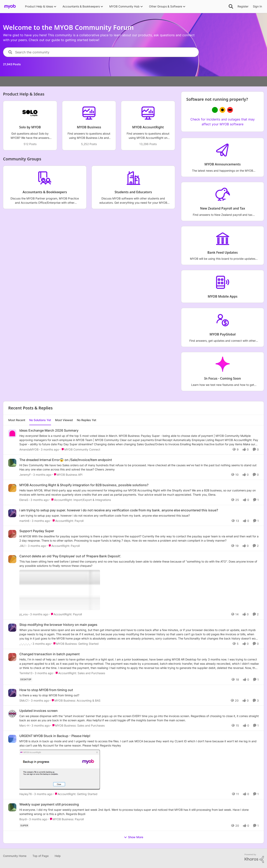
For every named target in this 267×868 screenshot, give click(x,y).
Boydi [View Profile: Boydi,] (23, 819)
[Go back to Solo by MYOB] (30, 127)
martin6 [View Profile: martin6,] (24, 521)
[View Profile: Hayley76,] (12, 739)
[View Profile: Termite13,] (12, 657)
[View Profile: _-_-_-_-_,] (12, 628)
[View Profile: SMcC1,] (12, 693)
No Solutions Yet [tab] (40, 420)
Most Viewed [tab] (64, 420)
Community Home (15, 856)
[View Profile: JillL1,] (12, 534)
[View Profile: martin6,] (12, 513)
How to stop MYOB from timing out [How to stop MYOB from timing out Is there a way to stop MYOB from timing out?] (46, 690)
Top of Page (41, 856)
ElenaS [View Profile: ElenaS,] (24, 500)
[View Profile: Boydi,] (12, 807)
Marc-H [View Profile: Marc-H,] (24, 725)
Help (58, 856)
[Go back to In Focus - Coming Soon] (223, 378)
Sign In (257, 6)
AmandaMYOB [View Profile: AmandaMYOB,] (29, 449)
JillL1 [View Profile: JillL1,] (22, 546)
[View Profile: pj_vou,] (12, 559)
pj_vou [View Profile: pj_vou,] (24, 614)
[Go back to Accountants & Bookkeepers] (45, 192)
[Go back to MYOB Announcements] (222, 164)
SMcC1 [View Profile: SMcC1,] (24, 700)
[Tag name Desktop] (26, 679)
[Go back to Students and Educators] (133, 192)
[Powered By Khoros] (254, 858)
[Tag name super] (24, 825)
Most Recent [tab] (17, 420)
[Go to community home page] (10, 6)
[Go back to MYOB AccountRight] (148, 127)
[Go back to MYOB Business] (89, 127)
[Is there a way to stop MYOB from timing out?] (139, 695)
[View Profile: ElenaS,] (12, 488)
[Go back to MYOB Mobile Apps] (223, 297)
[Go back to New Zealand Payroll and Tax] (223, 208)
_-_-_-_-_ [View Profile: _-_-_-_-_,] (25, 644)
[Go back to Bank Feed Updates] (222, 253)
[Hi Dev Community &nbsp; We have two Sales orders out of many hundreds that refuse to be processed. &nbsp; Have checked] (139, 467)
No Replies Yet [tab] (87, 420)
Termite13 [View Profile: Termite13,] (26, 673)
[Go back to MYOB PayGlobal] (223, 335)
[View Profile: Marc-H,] (12, 714)
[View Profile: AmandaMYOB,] (12, 433)
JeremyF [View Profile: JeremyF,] (25, 475)
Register (243, 6)
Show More (133, 837)
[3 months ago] (49, 449)
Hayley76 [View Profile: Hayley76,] (26, 794)
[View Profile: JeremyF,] (12, 463)
